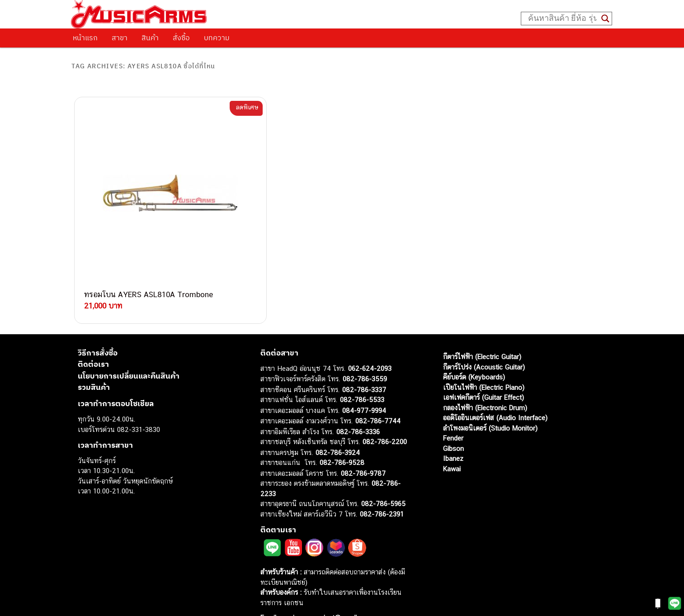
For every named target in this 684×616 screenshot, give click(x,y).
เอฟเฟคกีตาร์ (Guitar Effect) (484, 373)
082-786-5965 (383, 480)
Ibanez (453, 434)
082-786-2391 (382, 490)
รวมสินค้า (94, 363)
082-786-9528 (342, 438)
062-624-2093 (370, 344)
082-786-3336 (358, 408)
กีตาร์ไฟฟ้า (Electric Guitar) (482, 333)
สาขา (120, 38)
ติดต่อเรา (93, 340)
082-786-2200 (385, 418)
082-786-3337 (364, 366)
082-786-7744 (378, 397)
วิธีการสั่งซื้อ (98, 329)
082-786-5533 (362, 376)
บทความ (217, 38)
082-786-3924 (338, 429)
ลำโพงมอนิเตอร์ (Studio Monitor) (490, 404)
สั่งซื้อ (181, 38)
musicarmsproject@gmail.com (325, 594)
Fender (453, 414)
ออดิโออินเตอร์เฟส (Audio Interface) (495, 394)
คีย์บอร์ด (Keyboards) (474, 353)
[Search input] (562, 19)
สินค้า (150, 38)
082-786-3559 (365, 355)
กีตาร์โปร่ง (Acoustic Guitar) (484, 343)
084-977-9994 (364, 386)
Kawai (452, 445)
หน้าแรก (85, 38)
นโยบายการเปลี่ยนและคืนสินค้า (129, 352)
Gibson (453, 424)
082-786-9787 (363, 449)
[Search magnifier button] (605, 19)
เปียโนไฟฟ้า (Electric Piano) (484, 363)
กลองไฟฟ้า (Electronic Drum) (485, 384)
